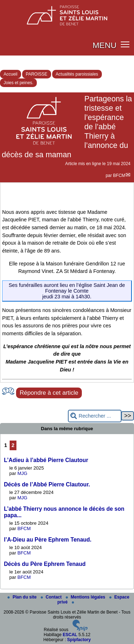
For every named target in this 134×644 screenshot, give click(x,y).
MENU (105, 45)
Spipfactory (79, 640)
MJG (23, 473)
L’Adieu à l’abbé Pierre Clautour (46, 460)
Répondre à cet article (49, 393)
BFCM (119, 176)
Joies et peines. (18, 83)
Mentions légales (86, 597)
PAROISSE (36, 74)
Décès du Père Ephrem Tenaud (45, 564)
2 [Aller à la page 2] (13, 445)
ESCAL (70, 635)
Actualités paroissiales (77, 74)
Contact (52, 597)
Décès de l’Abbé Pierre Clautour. (47, 484)
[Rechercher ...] (95, 416)
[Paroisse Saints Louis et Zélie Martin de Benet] (67, 13)
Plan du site (23, 597)
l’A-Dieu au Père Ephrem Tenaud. (48, 540)
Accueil (11, 74)
